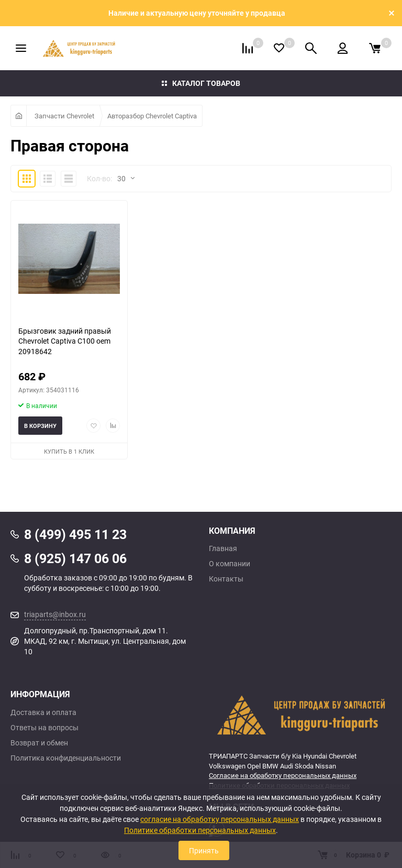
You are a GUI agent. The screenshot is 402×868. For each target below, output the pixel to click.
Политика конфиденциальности (66, 758)
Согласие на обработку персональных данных (283, 775)
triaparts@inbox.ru (55, 614)
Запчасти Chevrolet (64, 116)
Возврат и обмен (39, 743)
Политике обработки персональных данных (200, 830)
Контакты (226, 579)
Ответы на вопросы (44, 728)
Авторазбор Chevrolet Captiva (152, 116)
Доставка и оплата (43, 712)
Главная (223, 548)
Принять (204, 850)
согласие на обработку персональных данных (220, 819)
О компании (230, 564)
